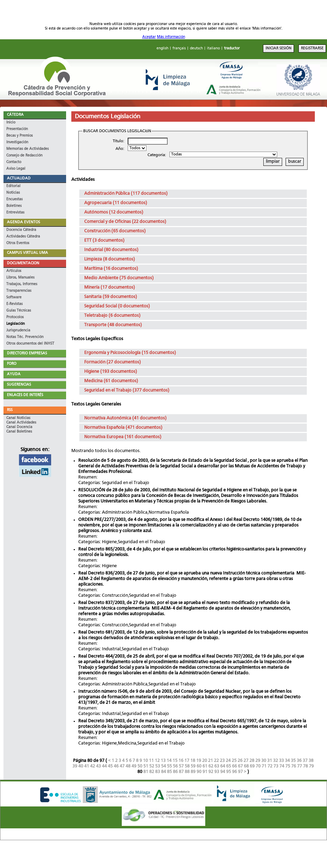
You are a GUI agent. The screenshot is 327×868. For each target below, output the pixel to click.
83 (158, 772)
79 (311, 766)
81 (146, 772)
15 (175, 761)
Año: (120, 149)
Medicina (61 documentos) (111, 381)
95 (229, 772)
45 (110, 766)
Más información (171, 37)
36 (299, 761)
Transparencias (19, 291)
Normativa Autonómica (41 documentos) (125, 418)
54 (163, 766)
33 (281, 761)
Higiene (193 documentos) (111, 372)
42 (93, 766)
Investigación (17, 142)
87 (181, 772)
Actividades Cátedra (23, 237)
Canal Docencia (19, 427)
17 (187, 761)
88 (187, 772)
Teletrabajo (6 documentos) (112, 316)
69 (252, 766)
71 (264, 766)
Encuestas (14, 199)
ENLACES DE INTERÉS (25, 395)
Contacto (14, 162)
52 (152, 766)
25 (234, 761)
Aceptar (149, 37)
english (162, 49)
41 (87, 766)
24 (228, 761)
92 (211, 772)
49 (134, 766)
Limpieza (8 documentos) (110, 259)
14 (169, 761)
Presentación (17, 129)
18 (193, 761)
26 (240, 761)
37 (305, 761)
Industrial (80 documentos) (111, 250)
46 (116, 766)
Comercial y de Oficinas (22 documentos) (125, 222)
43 (98, 766)
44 (104, 766)
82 (152, 772)
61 (205, 766)
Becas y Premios (19, 136)
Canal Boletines (19, 432)
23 (222, 761)
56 (175, 766)
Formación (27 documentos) (113, 362)
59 (193, 766)
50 (140, 766)
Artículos (14, 271)
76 (294, 766)
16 (181, 761)
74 (282, 766)
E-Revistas (14, 304)
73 (276, 766)
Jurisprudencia (18, 331)
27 (246, 761)
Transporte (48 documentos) (113, 325)
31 (270, 761)
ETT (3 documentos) (104, 240)
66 (234, 766)
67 (240, 766)
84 (163, 772)
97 (240, 772)
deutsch (196, 49)
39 (75, 766)
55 (169, 766)
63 (217, 766)
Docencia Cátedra (21, 230)
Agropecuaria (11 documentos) (116, 203)
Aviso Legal (16, 169)
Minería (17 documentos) (110, 287)
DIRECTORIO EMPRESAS (27, 353)
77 (300, 766)
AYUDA (14, 374)
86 (175, 772)
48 (128, 766)
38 (311, 761)
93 (217, 772)
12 (157, 761)
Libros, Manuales (20, 278)
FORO (12, 364)
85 (169, 772)
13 (163, 761)
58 (187, 766)
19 (199, 761)
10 (145, 761)
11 (151, 761)
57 (181, 766)
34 (287, 761)
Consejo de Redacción (24, 156)
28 (252, 761)
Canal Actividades (21, 423)
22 (216, 761)
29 (258, 761)
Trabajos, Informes (22, 284)
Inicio (11, 123)
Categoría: (157, 155)
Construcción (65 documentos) (115, 231)
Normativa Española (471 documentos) (123, 428)
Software (14, 298)
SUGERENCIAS (19, 385)
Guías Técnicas (19, 311)
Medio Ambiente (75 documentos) (119, 278)
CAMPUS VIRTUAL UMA (27, 253)
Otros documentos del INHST (30, 344)
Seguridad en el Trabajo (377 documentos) (127, 390)
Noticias (13, 193)
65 (229, 766)
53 (158, 766)
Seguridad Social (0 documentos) (117, 306)
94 (223, 772)
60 (199, 766)
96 (234, 772)
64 (223, 766)
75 (288, 766)
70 (258, 766)
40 (81, 766)
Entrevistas (15, 213)
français (179, 49)
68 (246, 766)
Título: (118, 141)
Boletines (14, 206)
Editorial (13, 186)
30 (264, 761)
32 (276, 761)
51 (146, 766)
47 (122, 766)
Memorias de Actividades (27, 149)
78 (305, 766)
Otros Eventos (18, 243)
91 (205, 772)
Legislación (15, 324)
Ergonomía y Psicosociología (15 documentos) (130, 353)
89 (193, 772)
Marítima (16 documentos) (111, 269)
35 (293, 761)
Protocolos (15, 317)
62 (211, 766)
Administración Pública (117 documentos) (126, 194)
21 (210, 761)
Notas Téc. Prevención (25, 337)
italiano (213, 49)
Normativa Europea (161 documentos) (123, 437)
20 (205, 761)
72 (270, 766)
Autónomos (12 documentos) (114, 212)
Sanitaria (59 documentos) (111, 297)
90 (199, 772)
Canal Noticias (18, 418)
